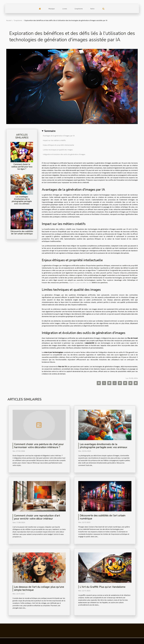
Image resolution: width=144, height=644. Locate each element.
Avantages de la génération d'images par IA (59, 136)
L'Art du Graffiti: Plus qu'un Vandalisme (103, 587)
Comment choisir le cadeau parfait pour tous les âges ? (22, 167)
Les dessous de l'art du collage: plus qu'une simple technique (39, 588)
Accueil (9, 20)
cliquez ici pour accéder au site (80, 282)
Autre (92, 9)
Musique (52, 9)
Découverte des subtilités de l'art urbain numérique (22, 233)
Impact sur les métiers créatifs (54, 140)
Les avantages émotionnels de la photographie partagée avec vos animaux (22, 200)
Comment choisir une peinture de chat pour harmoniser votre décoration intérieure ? (39, 446)
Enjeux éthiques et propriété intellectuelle (58, 145)
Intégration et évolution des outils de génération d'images (64, 154)
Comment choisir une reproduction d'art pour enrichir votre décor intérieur (37, 517)
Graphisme (79, 9)
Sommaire (50, 131)
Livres (65, 9)
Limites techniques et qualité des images (58, 150)
